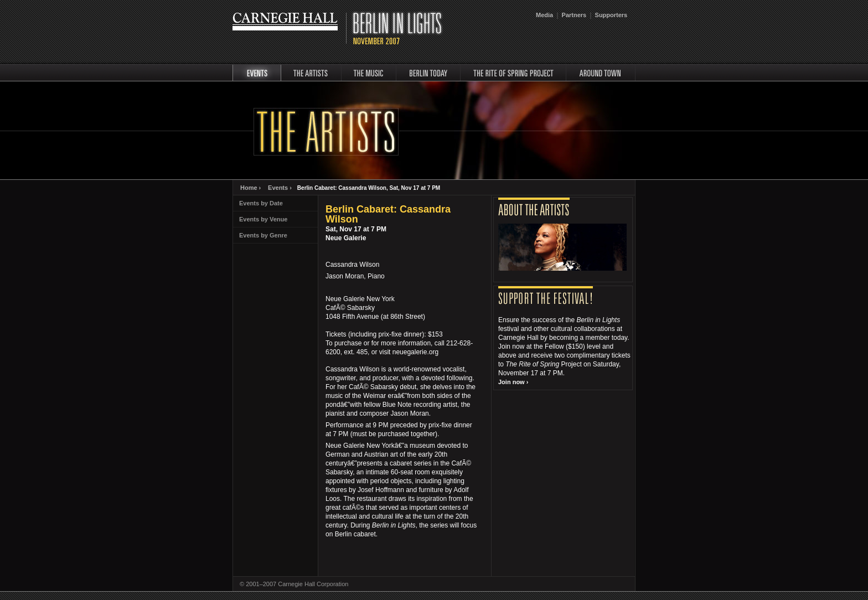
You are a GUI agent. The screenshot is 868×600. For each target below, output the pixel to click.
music (369, 73)
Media (544, 15)
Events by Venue (263, 219)
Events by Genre (263, 235)
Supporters (611, 15)
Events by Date (261, 203)
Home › (250, 188)
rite (513, 73)
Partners (574, 15)
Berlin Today (428, 73)
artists (311, 73)
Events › (280, 188)
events (257, 73)
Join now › (513, 382)
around (601, 73)
